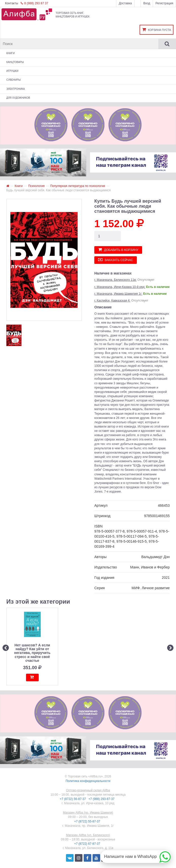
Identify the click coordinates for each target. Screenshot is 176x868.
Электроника (16, 89)
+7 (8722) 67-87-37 (87, 844)
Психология (36, 186)
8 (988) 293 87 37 (35, 3)
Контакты (12, 3)
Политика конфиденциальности (88, 781)
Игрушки (12, 71)
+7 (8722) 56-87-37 (73, 799)
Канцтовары (15, 62)
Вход (147, 3)
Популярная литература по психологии (78, 186)
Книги (10, 53)
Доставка (125, 3)
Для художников (18, 98)
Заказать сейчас (116, 260)
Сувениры (14, 80)
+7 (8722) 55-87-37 (87, 821)
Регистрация (164, 3)
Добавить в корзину (118, 250)
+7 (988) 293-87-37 (102, 799)
